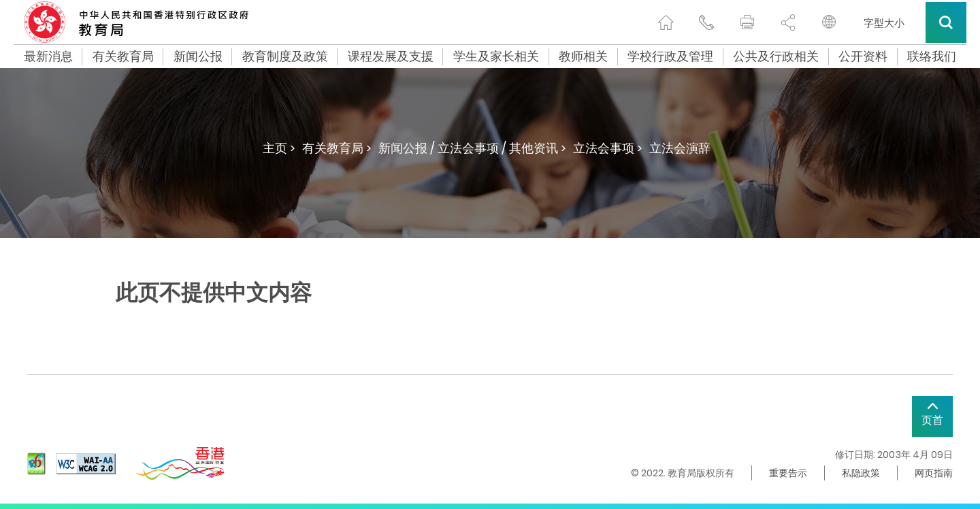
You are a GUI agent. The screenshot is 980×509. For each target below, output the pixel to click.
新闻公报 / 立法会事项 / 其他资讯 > (472, 148)
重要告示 (788, 473)
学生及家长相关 (496, 56)
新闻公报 (198, 56)
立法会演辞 (680, 148)
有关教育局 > (337, 148)
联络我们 (932, 56)
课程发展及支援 (391, 56)
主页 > (279, 148)
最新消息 (48, 56)
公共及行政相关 (776, 56)
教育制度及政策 (285, 56)
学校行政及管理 (670, 56)
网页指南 (934, 473)
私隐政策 (861, 473)
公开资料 (863, 56)
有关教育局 (123, 56)
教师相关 (583, 56)
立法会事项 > (608, 148)
